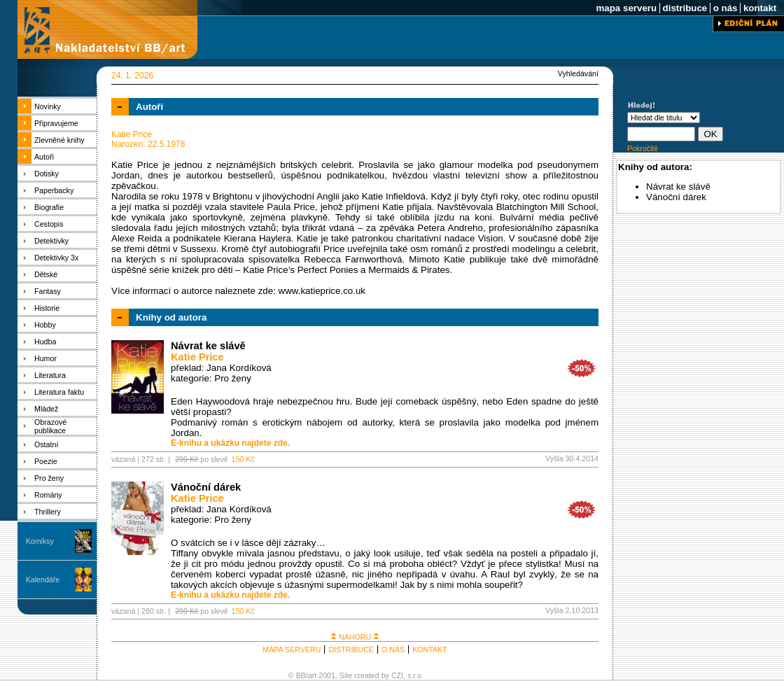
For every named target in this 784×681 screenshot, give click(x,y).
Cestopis (49, 224)
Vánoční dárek (206, 487)
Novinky (48, 106)
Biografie (49, 207)
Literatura (50, 375)
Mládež (46, 409)
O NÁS (393, 650)
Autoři (44, 157)
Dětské (46, 274)
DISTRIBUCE (351, 650)
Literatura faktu (59, 392)
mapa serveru (626, 8)
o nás (725, 8)
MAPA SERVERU (292, 650)
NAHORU (355, 637)
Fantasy (48, 291)
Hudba (45, 342)
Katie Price (197, 357)
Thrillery (48, 512)
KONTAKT (430, 650)
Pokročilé (643, 148)
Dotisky (47, 174)
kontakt (760, 8)
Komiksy (40, 541)
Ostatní (46, 444)
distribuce (685, 8)
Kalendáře (43, 580)
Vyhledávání (578, 73)
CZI (397, 675)
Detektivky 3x (56, 258)
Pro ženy (49, 478)
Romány (48, 495)
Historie (47, 308)
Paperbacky (54, 190)
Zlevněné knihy (59, 140)
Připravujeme (56, 123)
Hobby (45, 325)
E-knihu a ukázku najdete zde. (230, 443)
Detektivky (51, 241)
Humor (45, 358)
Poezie (46, 461)
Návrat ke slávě (208, 346)
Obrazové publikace (50, 426)
